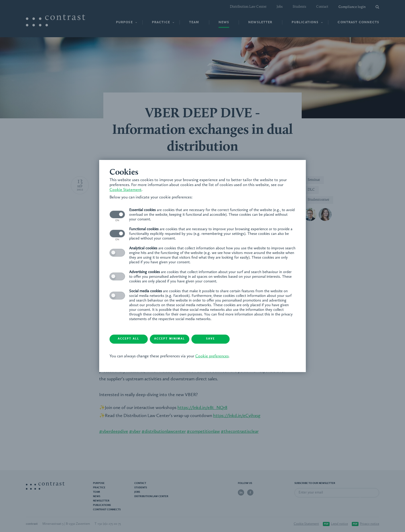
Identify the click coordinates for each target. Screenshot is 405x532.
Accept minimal (170, 339)
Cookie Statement (126, 190)
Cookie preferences (212, 356)
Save (212, 339)
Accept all (129, 339)
